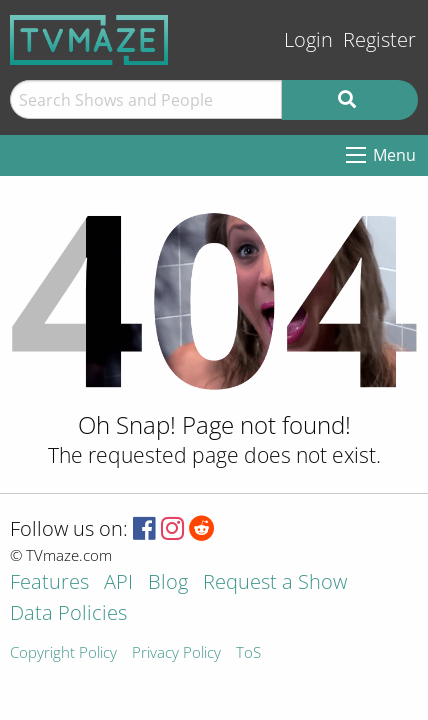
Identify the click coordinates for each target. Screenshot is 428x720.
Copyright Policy (63, 653)
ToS (248, 653)
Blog (168, 583)
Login (308, 39)
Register (379, 39)
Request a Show (275, 583)
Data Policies (68, 614)
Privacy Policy (176, 653)
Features (49, 583)
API (118, 583)
